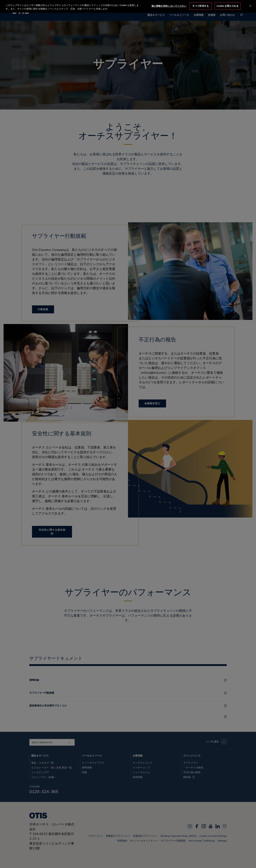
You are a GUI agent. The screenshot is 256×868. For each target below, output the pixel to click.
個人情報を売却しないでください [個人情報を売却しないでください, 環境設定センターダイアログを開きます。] (169, 6)
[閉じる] (250, 6)
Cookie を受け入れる (228, 6)
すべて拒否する (201, 6)
